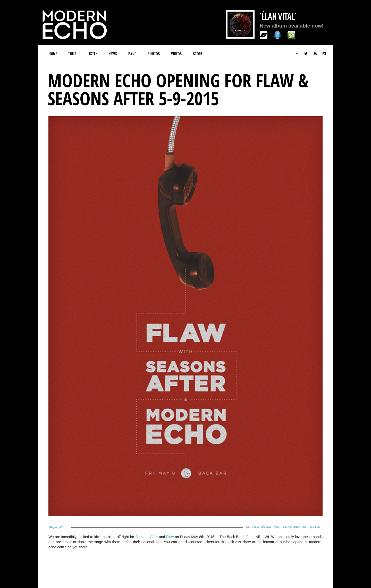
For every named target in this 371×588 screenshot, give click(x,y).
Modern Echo (270, 527)
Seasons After (290, 527)
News (113, 54)
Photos (154, 54)
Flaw (255, 527)
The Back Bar (311, 527)
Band (132, 54)
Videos (176, 54)
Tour (72, 54)
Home (53, 54)
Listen (93, 54)
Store (198, 54)
